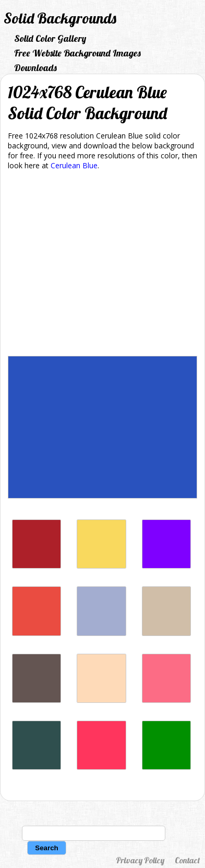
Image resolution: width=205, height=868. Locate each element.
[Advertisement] (103, 265)
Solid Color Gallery (50, 38)
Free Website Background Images (77, 53)
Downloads (35, 68)
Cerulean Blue (74, 165)
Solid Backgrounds (60, 18)
